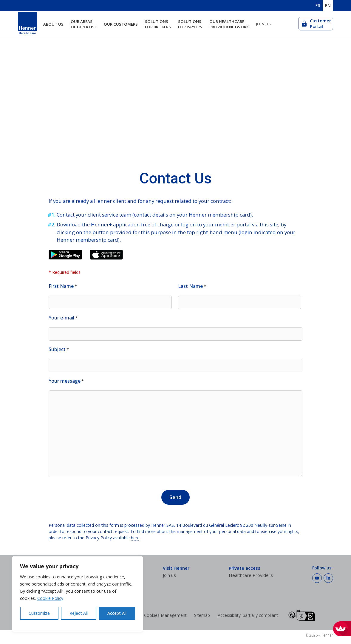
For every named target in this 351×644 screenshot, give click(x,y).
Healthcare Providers (251, 575)
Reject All (79, 613)
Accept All (117, 613)
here (135, 538)
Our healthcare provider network (229, 24)
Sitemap (202, 615)
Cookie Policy (50, 598)
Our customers (121, 24)
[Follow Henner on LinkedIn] (328, 578)
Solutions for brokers (158, 24)
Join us (263, 24)
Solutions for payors (190, 24)
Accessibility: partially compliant (248, 615)
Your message (66, 381)
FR (318, 6)
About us (53, 24)
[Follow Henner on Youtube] (317, 578)
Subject (59, 349)
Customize (39, 613)
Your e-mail (63, 318)
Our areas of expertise (84, 24)
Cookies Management (165, 615)
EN (328, 6)
